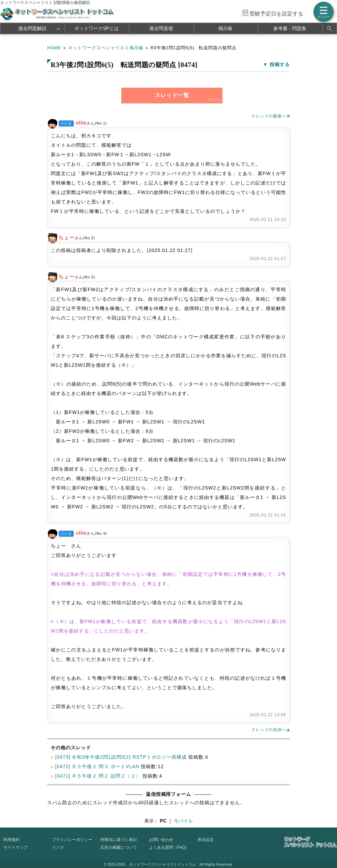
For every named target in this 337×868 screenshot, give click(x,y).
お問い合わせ (161, 840)
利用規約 (11, 840)
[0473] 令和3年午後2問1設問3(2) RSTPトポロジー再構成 (121, 757)
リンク (58, 847)
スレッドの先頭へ (271, 730)
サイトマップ (16, 847)
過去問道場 (161, 28)
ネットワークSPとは (97, 28)
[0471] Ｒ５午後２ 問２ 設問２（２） (98, 776)
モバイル (183, 821)
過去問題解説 (32, 28)
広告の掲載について (119, 847)
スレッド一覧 (172, 95)
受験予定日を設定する (276, 14)
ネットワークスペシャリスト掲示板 (106, 48)
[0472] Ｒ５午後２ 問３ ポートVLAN (97, 766)
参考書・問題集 (290, 28)
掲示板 (225, 28)
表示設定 (206, 840)
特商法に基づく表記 (119, 840)
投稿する (280, 64)
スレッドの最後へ (271, 116)
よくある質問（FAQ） (169, 847)
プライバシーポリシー (72, 840)
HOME (54, 48)
